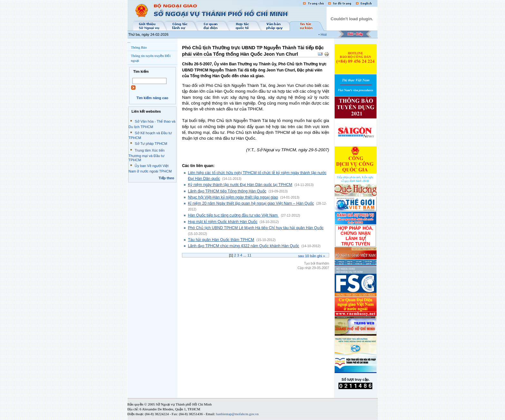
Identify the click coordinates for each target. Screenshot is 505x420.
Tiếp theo (166, 178)
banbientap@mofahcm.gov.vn (237, 414)
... (129, 42)
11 (249, 255)
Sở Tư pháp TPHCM (151, 144)
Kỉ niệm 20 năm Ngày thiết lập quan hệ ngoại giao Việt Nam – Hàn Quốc (251, 203)
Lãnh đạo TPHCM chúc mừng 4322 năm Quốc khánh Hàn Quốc (243, 246)
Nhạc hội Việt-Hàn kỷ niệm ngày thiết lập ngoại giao (233, 197)
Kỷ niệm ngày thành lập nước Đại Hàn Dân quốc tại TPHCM (240, 185)
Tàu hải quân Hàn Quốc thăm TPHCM (221, 240)
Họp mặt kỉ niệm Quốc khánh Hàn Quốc (223, 222)
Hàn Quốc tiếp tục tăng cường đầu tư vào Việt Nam (233, 215)
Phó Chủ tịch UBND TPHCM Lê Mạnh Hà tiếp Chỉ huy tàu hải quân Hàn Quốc (256, 228)
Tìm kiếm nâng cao (152, 98)
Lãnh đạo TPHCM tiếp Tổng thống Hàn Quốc (227, 191)
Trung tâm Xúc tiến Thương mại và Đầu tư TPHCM (147, 155)
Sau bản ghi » (311, 256)
